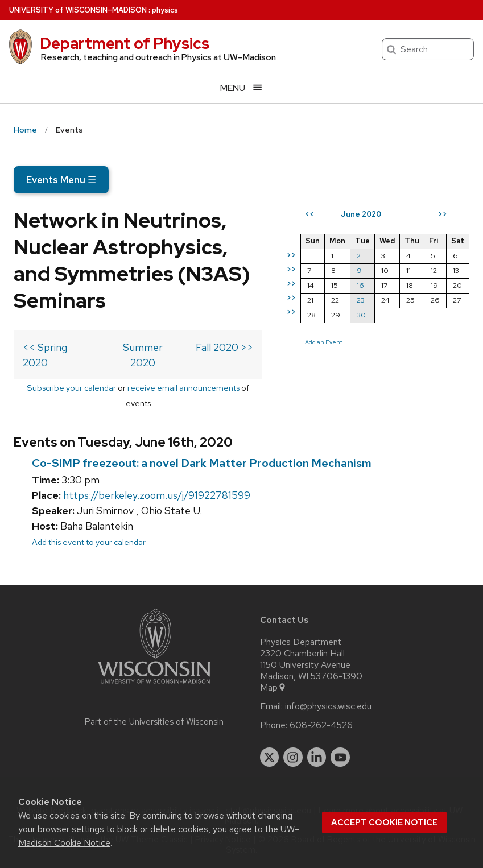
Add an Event (324, 342)
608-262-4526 (321, 725)
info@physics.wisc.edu (328, 706)
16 (360, 285)
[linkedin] (317, 757)
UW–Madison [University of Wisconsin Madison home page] (78, 10)
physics (165, 10)
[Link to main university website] (154, 686)
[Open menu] (242, 88)
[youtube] (340, 757)
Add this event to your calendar (89, 542)
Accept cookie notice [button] (384, 822)
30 (361, 315)
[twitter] (270, 757)
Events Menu (61, 180)
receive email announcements (183, 388)
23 (361, 300)
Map (273, 688)
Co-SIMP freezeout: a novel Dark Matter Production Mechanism (202, 463)
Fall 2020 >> (224, 347)
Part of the (154, 722)
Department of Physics (125, 43)
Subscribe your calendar (71, 388)
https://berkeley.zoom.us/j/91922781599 (157, 495)
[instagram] (293, 757)
